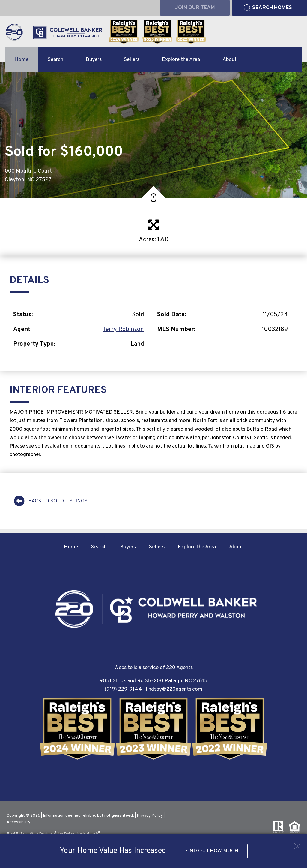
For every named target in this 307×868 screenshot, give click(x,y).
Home (21, 60)
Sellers (157, 547)
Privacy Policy (150, 816)
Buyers (128, 547)
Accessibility (18, 822)
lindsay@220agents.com (174, 689)
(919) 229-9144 (123, 689)
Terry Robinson (123, 330)
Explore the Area (197, 547)
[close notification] (297, 844)
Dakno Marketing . (82, 834)
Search (99, 547)
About (236, 547)
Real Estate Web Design (31, 834)
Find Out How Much (212, 851)
